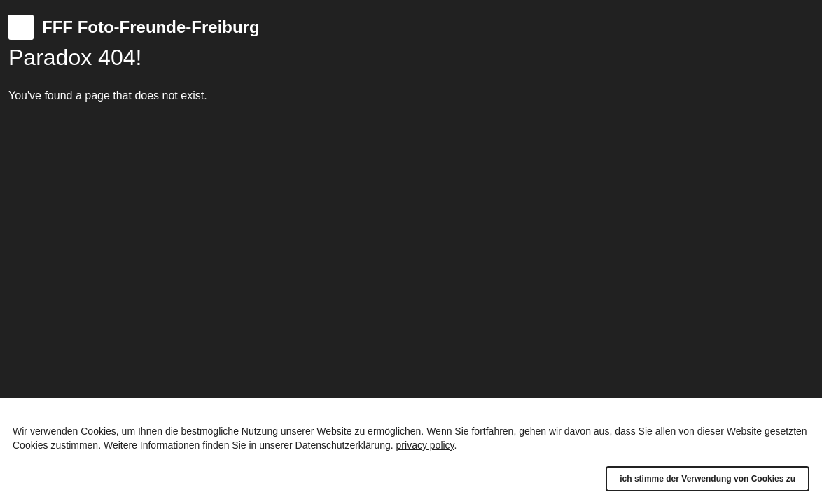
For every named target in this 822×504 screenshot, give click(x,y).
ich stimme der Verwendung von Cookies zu (708, 479)
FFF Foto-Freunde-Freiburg (151, 27)
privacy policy (425, 445)
